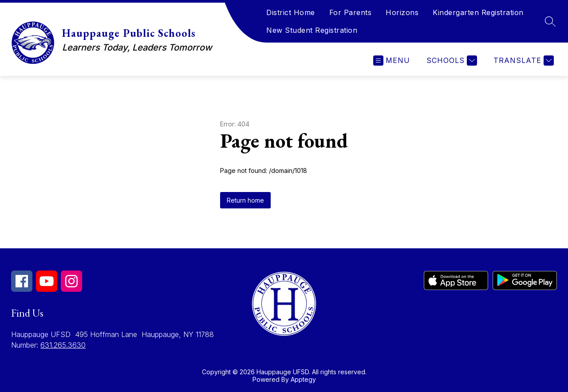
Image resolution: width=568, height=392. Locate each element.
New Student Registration (312, 30)
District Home (291, 12)
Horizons (402, 12)
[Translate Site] (523, 61)
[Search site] (550, 21)
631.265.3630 (63, 345)
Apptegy (303, 379)
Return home (245, 200)
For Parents (351, 12)
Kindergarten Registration (478, 12)
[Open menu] (392, 61)
